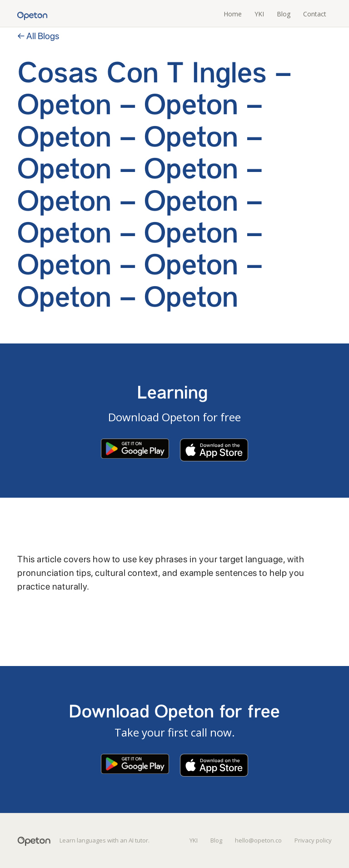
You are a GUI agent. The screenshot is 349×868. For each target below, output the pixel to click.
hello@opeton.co (258, 840)
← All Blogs (38, 36)
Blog (284, 14)
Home (233, 14)
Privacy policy (313, 840)
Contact (315, 14)
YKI (259, 14)
